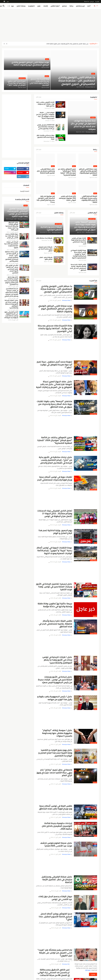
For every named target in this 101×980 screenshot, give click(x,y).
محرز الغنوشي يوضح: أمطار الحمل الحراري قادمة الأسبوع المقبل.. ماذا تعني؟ (55, 917)
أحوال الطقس (55, 6)
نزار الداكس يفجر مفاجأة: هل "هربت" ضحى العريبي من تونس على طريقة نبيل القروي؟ (55, 953)
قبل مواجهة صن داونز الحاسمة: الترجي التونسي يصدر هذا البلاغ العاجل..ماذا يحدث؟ (46, 199)
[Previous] (7, 44)
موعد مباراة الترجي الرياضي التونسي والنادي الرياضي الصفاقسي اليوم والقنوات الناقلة (88, 172)
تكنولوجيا (31, 6)
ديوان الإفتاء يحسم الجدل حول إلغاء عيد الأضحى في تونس (55, 898)
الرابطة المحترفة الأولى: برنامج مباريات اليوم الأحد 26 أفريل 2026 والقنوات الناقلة (89, 199)
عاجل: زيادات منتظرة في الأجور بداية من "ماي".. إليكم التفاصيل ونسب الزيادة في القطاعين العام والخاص (55, 460)
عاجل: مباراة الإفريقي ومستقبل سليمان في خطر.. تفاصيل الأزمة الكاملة (46, 171)
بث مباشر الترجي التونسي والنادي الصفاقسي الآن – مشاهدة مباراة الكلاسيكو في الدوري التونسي (56, 289)
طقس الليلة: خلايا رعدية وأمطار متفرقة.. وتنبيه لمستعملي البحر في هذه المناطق (78, 267)
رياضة (71, 6)
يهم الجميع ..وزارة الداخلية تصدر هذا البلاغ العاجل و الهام (55, 532)
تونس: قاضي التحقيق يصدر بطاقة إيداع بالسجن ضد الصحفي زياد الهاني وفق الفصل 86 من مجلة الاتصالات (55, 973)
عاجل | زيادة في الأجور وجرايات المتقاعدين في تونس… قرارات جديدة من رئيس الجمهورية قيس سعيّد (55, 680)
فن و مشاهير (80, 6)
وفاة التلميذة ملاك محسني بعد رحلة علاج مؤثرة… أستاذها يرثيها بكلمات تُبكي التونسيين (55, 328)
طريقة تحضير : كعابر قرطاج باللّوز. (46, 258)
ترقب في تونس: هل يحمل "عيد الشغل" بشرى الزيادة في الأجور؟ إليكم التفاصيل (12, 269)
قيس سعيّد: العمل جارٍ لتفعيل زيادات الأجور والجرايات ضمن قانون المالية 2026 (67, 44)
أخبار (89, 6)
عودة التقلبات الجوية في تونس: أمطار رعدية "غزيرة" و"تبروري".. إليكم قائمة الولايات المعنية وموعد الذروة (78, 254)
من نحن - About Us (89, 1)
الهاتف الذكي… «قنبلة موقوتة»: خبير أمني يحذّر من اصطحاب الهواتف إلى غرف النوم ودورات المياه (45, 115)
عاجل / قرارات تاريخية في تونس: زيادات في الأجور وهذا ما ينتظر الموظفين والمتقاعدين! (57, 660)
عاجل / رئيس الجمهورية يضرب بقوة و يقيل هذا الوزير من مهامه (55, 698)
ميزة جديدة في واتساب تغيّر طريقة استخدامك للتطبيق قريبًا (46, 137)
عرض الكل (39, 97)
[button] (8, 6)
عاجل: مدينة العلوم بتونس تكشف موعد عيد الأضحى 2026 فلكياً (56, 844)
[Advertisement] (50, 25)
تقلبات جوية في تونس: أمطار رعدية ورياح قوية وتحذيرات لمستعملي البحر (79, 241)
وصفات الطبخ (21, 6)
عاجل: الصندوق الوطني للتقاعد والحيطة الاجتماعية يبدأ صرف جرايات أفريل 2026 (12, 226)
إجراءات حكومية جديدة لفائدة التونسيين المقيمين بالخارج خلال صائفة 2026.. (57, 826)
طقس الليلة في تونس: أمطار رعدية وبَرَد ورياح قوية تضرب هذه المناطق (56, 807)
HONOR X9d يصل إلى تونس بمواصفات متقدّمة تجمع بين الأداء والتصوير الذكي (46, 127)
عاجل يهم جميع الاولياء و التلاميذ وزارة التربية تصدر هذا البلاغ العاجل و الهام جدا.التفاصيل (55, 753)
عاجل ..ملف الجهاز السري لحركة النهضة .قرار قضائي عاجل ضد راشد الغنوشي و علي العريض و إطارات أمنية (54, 384)
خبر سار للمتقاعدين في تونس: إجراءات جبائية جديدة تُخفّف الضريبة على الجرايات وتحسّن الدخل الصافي (11, 292)
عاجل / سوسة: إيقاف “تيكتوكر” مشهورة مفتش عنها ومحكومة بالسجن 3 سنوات (57, 733)
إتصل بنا (97, 1)
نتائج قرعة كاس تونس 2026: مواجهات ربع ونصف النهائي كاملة (67, 198)
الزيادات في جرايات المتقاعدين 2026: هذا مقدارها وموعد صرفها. (11, 245)
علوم (39, 6)
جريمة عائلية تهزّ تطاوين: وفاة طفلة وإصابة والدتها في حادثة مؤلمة (55, 605)
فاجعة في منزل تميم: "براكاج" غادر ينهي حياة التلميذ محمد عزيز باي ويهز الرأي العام (54, 773)
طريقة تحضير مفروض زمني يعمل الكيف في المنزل (45, 249)
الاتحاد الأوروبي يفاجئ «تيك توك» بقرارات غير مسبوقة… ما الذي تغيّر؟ (45, 104)
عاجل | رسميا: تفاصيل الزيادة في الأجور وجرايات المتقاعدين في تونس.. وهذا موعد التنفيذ (54, 587)
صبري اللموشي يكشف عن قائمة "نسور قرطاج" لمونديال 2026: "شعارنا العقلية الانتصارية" (67, 172)
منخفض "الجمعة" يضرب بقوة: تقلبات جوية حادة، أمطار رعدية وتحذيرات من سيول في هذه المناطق (54, 404)
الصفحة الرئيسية (25, 191)
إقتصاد (46, 6)
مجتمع (65, 6)
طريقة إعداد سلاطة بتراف (44, 238)
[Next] (4, 44)
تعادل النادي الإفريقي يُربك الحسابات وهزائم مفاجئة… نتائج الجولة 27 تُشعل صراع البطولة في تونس (55, 514)
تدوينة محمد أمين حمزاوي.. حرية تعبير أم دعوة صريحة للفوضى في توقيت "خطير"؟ (54, 365)
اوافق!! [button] (93, 974)
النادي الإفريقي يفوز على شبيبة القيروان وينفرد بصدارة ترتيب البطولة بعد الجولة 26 (11, 315)
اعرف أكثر (88, 970)
